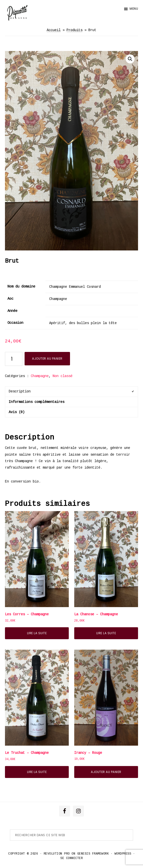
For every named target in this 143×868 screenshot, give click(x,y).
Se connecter (71, 858)
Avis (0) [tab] (17, 412)
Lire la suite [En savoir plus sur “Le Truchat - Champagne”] (37, 772)
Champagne (40, 376)
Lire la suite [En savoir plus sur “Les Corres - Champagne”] (37, 633)
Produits (74, 30)
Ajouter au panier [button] (106, 772)
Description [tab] (20, 391)
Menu (134, 9)
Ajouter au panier (47, 359)
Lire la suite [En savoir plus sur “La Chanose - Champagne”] (106, 633)
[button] (130, 59)
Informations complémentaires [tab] (36, 402)
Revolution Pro (57, 854)
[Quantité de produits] (14, 359)
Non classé (63, 376)
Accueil (54, 30)
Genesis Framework (93, 854)
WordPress (123, 854)
